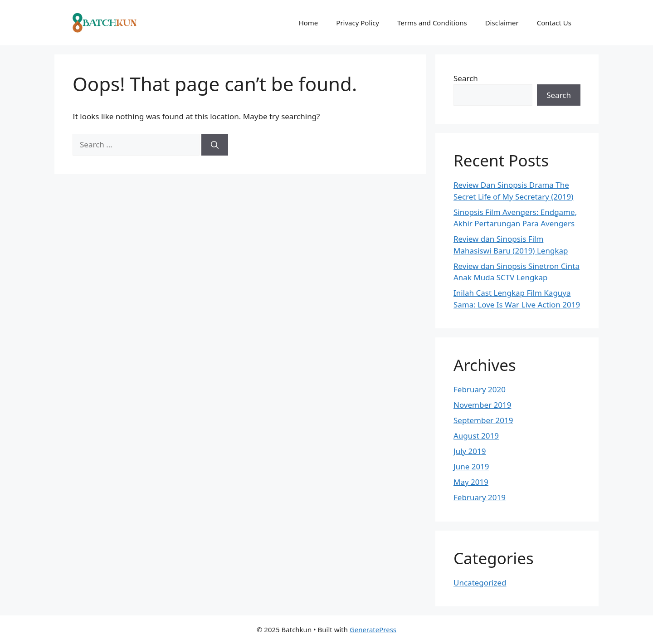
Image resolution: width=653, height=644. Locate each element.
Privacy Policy (358, 23)
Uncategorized (480, 583)
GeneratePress (373, 629)
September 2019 (483, 420)
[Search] (215, 145)
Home (309, 23)
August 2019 (476, 436)
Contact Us (554, 23)
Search (466, 78)
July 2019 (470, 451)
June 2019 (471, 466)
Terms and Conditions (432, 23)
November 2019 (482, 405)
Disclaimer (502, 23)
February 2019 (480, 497)
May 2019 (471, 482)
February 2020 (480, 389)
